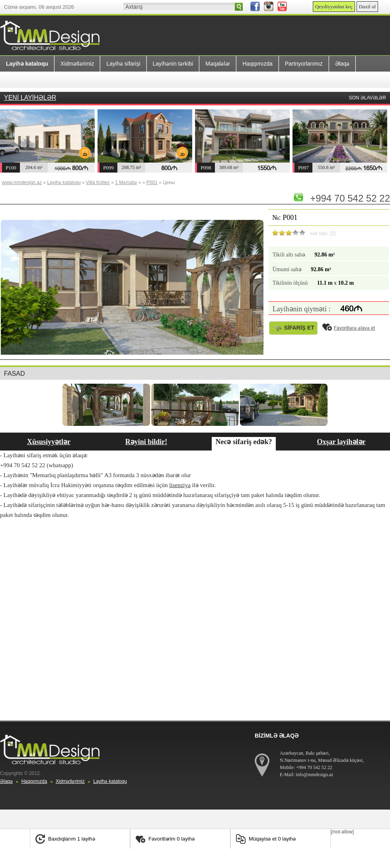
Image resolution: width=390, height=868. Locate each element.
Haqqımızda (257, 64)
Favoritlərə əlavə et (349, 328)
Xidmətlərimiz (77, 64)
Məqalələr (218, 64)
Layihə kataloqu (110, 781)
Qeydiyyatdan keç (334, 7)
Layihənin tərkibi (173, 64)
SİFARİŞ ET (293, 328)
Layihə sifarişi (123, 64)
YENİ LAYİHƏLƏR (30, 98)
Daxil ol (367, 7)
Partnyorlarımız (304, 64)
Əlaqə (342, 64)
